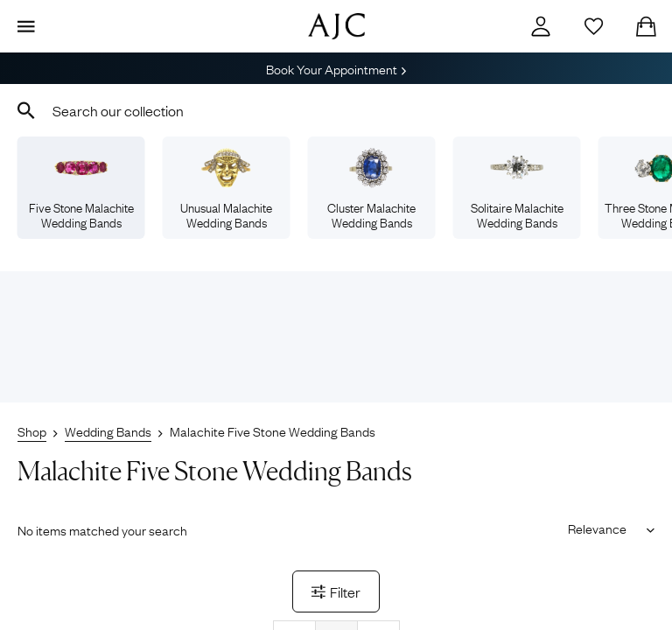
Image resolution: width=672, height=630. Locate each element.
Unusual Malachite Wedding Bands (226, 189)
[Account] (541, 26)
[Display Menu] (26, 26)
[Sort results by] (605, 528)
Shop (32, 430)
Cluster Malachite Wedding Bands (371, 189)
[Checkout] (646, 26)
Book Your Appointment (336, 68)
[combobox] (336, 110)
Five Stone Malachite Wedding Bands (81, 189)
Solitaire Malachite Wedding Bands (517, 189)
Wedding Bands (108, 430)
